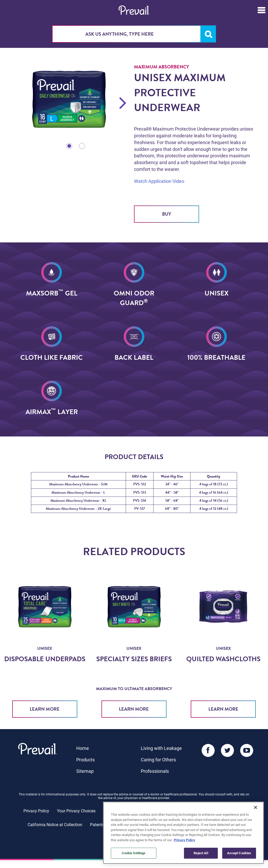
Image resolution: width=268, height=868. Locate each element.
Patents (97, 824)
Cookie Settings (134, 853)
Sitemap (85, 771)
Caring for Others (158, 760)
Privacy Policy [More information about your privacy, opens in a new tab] (184, 840)
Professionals (155, 771)
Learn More (45, 709)
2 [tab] (82, 146)
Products (85, 760)
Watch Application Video (159, 181)
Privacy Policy (36, 811)
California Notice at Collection (55, 824)
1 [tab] (69, 146)
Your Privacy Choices (76, 811)
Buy (167, 214)
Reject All (201, 853)
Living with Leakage (161, 748)
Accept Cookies (239, 853)
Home (83, 748)
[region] (183, 833)
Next (123, 102)
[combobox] (134, 34)
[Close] (256, 807)
